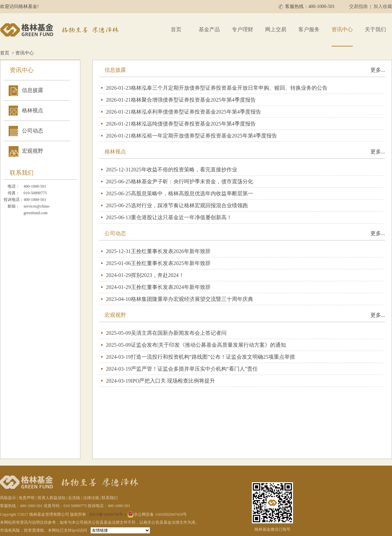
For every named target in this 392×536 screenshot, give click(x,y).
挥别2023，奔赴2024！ (157, 275)
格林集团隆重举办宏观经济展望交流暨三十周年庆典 (192, 299)
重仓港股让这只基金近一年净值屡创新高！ (181, 217)
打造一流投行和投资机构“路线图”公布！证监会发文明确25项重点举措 (213, 357)
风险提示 (8, 498)
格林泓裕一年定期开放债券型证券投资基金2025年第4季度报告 (204, 136)
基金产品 (209, 29)
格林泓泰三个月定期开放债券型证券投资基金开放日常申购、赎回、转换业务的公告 (229, 88)
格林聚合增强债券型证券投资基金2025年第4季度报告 (193, 100)
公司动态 (33, 131)
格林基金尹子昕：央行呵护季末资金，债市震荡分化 (192, 181)
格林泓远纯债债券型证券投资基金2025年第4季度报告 (193, 124)
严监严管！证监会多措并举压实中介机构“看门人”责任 (194, 369)
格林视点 (33, 110)
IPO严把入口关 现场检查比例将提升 (173, 381)
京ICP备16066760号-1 (108, 514)
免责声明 (27, 498)
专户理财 (243, 29)
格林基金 (60, 30)
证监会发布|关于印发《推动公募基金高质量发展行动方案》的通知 (208, 345)
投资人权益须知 (51, 498)
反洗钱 (74, 498)
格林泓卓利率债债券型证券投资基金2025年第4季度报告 (196, 112)
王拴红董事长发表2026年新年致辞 (171, 251)
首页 (176, 29)
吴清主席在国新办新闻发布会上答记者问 (179, 333)
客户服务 (309, 29)
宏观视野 (33, 151)
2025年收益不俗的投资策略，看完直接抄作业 (184, 170)
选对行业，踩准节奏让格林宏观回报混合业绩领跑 (189, 205)
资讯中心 (342, 29)
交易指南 (358, 6)
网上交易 (276, 29)
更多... (378, 70)
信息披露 (33, 90)
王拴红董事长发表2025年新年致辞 (171, 263)
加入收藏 (383, 6)
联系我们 (110, 498)
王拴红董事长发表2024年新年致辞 (171, 287)
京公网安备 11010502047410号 (157, 514)
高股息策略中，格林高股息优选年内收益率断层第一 (192, 193)
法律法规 (91, 498)
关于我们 (375, 29)
